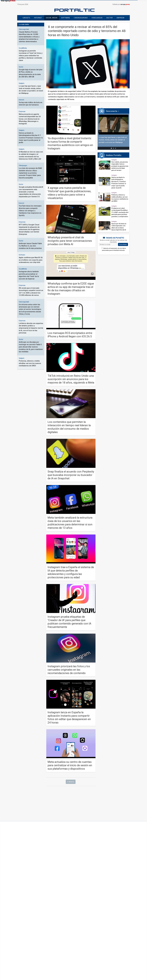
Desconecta (87, 910)
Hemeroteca (57, 937)
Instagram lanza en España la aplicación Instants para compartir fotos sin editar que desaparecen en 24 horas (69, 718)
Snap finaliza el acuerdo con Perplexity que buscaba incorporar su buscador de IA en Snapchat (71, 475)
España (29, 907)
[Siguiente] (127, 132)
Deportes (30, 913)
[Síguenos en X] (71, 928)
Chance (85, 903)
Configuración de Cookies (26, 937)
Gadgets (26, 18)
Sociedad (58, 907)
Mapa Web (108, 934)
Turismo (114, 907)
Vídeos (28, 916)
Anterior (71, 782)
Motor (113, 903)
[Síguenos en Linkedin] (81, 928)
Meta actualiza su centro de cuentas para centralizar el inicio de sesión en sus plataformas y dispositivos (70, 765)
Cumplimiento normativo (44, 934)
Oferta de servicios (62, 934)
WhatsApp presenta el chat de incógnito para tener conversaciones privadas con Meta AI (70, 241)
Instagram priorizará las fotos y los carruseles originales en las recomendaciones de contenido (69, 670)
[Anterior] (100, 132)
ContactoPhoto (117, 913)
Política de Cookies (78, 934)
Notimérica (115, 910)
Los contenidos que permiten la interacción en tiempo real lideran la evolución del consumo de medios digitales (69, 427)
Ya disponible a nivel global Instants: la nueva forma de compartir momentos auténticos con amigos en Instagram (70, 143)
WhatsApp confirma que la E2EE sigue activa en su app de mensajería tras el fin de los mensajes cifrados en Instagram (71, 289)
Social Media (52, 18)
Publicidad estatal (70, 937)
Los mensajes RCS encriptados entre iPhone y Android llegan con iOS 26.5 (70, 335)
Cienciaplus (59, 910)
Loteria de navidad (44, 937)
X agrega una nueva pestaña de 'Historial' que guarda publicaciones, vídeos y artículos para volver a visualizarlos (69, 193)
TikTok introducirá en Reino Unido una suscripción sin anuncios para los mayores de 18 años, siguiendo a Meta (71, 379)
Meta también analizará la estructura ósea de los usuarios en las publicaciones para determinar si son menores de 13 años (70, 523)
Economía (58, 903)
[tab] (111, 148)
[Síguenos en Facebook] (67, 928)
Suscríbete (123, 244)
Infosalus (86, 916)
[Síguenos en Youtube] (76, 928)
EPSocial (57, 916)
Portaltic (58, 913)
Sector (109, 18)
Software (66, 18)
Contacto (20, 934)
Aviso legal (30, 934)
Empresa (120, 18)
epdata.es (86, 913)
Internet (38, 18)
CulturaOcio (87, 907)
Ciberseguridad (81, 18)
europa (125, 4)
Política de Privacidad (94, 934)
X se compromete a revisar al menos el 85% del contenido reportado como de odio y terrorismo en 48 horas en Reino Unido (87, 31)
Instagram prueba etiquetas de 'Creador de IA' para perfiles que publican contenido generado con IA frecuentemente (69, 622)
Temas (116, 934)
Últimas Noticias (33, 903)
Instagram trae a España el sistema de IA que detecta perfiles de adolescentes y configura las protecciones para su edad (71, 572)
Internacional (32, 910)
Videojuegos (97, 18)
